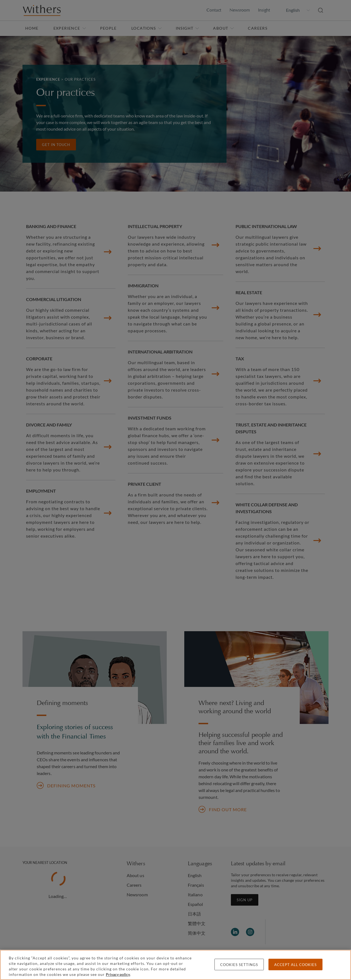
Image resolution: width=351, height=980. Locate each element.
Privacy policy (118, 974)
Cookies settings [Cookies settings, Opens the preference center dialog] (239, 965)
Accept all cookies (295, 965)
